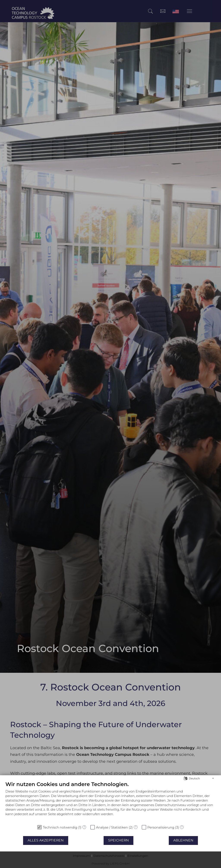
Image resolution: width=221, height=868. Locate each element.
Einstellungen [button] (138, 856)
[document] (110, 802)
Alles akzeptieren (46, 840)
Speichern (118, 840)
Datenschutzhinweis (109, 856)
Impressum (81, 856)
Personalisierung (161, 827)
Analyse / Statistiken (112, 827)
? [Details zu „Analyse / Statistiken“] (136, 827)
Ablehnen (183, 840)
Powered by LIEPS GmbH (110, 863)
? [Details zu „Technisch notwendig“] (84, 827)
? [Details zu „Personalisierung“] (182, 827)
